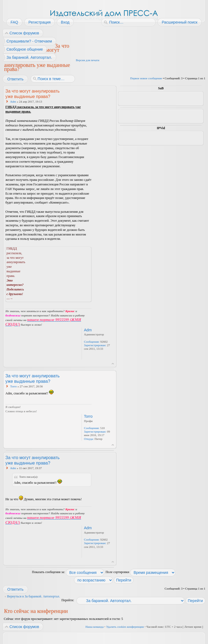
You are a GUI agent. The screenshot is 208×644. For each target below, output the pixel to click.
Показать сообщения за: (68, 572)
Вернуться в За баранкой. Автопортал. (33, 596)
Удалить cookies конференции (125, 627)
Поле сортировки (141, 572)
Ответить (15, 79)
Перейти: (68, 600)
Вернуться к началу (113, 364)
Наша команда (94, 627)
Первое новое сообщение (146, 78)
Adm (13, 102)
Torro (14, 386)
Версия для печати (88, 60)
